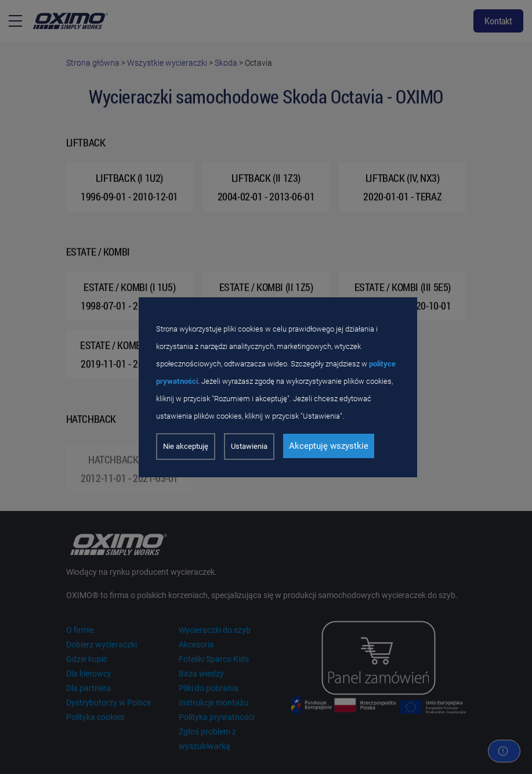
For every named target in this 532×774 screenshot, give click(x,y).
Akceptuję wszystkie (329, 446)
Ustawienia (249, 446)
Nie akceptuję (186, 446)
